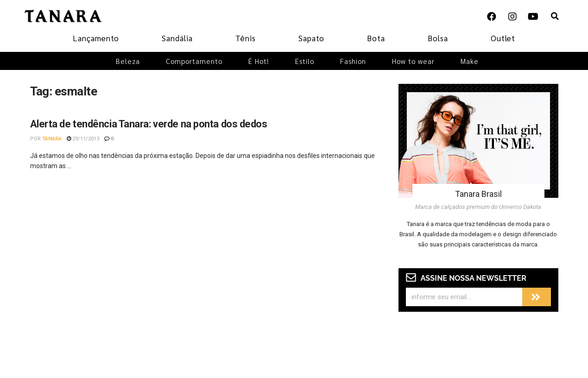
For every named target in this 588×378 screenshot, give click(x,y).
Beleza (128, 61)
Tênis (246, 38)
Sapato (311, 38)
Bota (376, 38)
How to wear (413, 61)
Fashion (353, 61)
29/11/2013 (83, 139)
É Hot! (259, 61)
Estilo (305, 61)
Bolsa (438, 38)
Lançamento (96, 38)
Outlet (503, 38)
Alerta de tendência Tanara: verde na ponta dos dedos (149, 124)
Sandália (177, 38)
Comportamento (194, 61)
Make (470, 61)
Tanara (52, 139)
